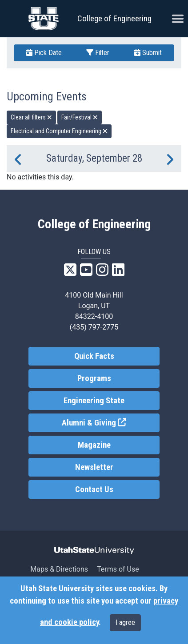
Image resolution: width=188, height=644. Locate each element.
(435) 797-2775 (94, 327)
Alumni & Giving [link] (111, 422)
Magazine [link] (94, 445)
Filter (98, 53)
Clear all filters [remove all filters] (31, 117)
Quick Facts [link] (94, 356)
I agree (125, 622)
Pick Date (44, 53)
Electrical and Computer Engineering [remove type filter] (59, 131)
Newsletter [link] (94, 467)
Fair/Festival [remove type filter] (80, 117)
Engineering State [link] (94, 401)
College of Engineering (114, 18)
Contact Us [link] (94, 489)
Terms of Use (118, 569)
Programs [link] (94, 378)
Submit (148, 53)
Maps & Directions (59, 569)
